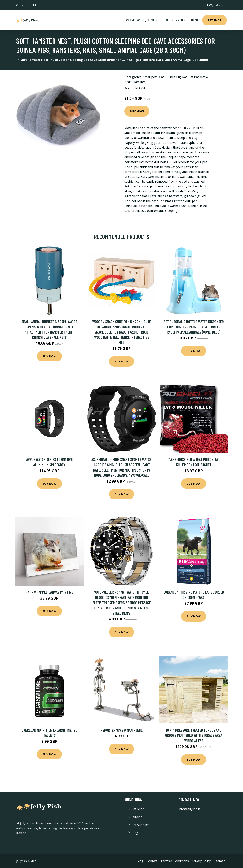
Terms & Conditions (175, 861)
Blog (195, 20)
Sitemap (220, 861)
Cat (161, 77)
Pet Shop (215, 20)
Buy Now (137, 111)
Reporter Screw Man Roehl (122, 730)
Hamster (139, 82)
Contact (152, 861)
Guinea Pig (173, 77)
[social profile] (34, 5)
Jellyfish (153, 20)
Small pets (150, 77)
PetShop (133, 20)
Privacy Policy (201, 861)
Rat (185, 77)
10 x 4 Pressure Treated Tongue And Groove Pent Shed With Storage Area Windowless (194, 735)
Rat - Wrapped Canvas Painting (49, 592)
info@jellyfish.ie (214, 5)
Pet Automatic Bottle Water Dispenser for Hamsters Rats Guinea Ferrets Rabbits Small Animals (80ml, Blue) (194, 327)
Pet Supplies (175, 20)
